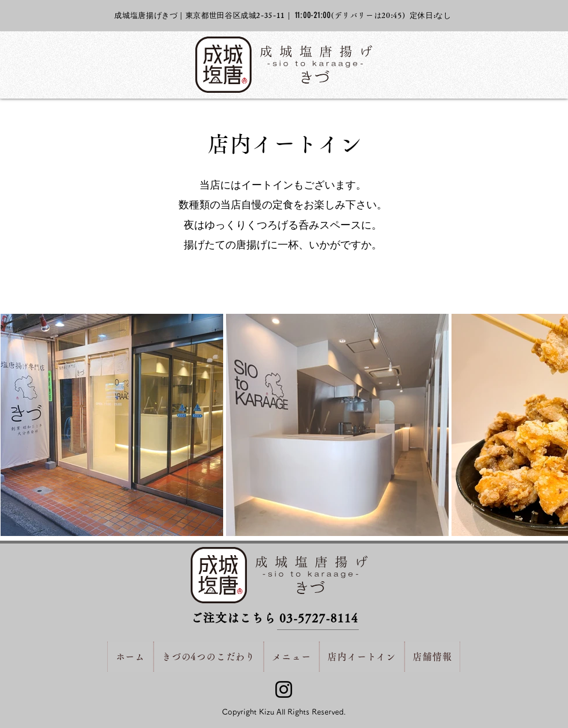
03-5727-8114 (319, 618)
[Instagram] (284, 689)
